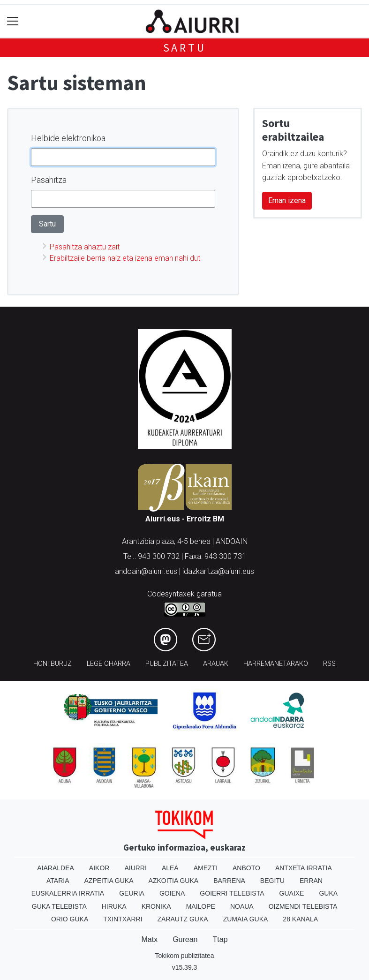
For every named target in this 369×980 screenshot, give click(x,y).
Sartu (185, 48)
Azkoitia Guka (174, 881)
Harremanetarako (276, 664)
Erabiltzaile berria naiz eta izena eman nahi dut (125, 258)
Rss (329, 664)
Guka (328, 893)
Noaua (242, 906)
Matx (149, 939)
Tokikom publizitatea (184, 956)
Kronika (156, 906)
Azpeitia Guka (109, 881)
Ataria (58, 881)
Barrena (229, 881)
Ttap (220, 939)
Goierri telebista (232, 893)
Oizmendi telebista (303, 906)
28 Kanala (300, 919)
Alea (170, 868)
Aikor (99, 868)
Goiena (172, 893)
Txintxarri (123, 919)
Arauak (216, 664)
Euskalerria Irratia (68, 893)
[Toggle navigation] (13, 21)
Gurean (185, 939)
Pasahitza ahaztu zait (85, 247)
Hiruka (114, 906)
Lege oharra (109, 664)
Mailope (201, 906)
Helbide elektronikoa (68, 138)
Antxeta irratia (304, 868)
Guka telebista (59, 906)
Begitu (272, 881)
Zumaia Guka (246, 919)
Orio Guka (70, 919)
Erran (311, 881)
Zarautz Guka (183, 919)
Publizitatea (167, 664)
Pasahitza (49, 180)
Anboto (246, 868)
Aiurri (135, 868)
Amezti (206, 868)
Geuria (132, 893)
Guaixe (292, 893)
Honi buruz (53, 664)
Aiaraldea (56, 868)
